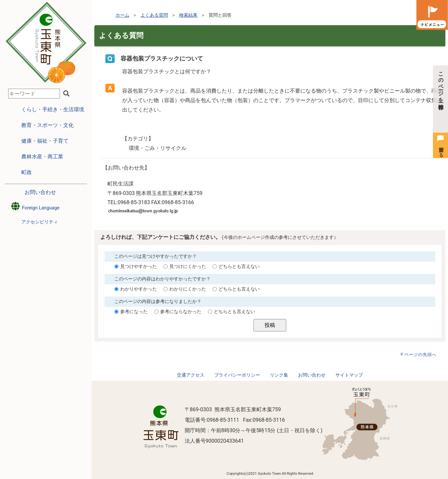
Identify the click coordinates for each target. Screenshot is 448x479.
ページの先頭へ (420, 355)
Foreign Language (35, 206)
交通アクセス (191, 375)
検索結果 (188, 15)
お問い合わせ (40, 192)
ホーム (122, 15)
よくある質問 (154, 15)
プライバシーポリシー (237, 375)
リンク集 (279, 375)
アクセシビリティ (40, 222)
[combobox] (34, 94)
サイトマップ (349, 375)
